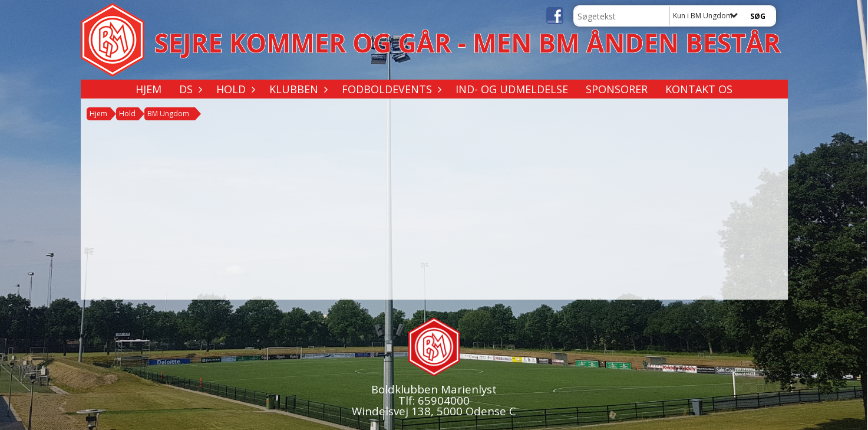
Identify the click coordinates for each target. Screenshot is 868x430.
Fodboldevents (390, 89)
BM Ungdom (168, 114)
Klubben (297, 89)
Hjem (148, 89)
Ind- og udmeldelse (512, 89)
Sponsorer (617, 89)
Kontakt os (699, 89)
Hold (234, 89)
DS (189, 89)
